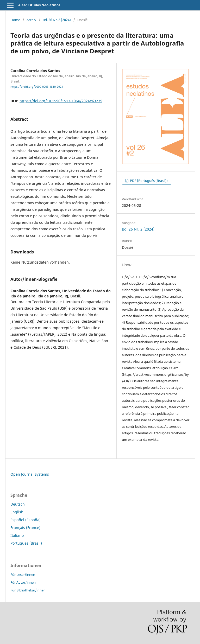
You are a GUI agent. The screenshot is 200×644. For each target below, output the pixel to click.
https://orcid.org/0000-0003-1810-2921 (37, 87)
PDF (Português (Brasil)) (148, 181)
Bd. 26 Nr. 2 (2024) (57, 20)
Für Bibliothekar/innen (28, 590)
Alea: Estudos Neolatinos (39, 5)
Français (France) (25, 528)
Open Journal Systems (30, 474)
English (17, 512)
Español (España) (26, 520)
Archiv (31, 20)
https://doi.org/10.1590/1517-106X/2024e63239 (61, 101)
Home (15, 20)
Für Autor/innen (23, 582)
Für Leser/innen (23, 575)
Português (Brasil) (26, 543)
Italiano (17, 535)
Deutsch (18, 504)
